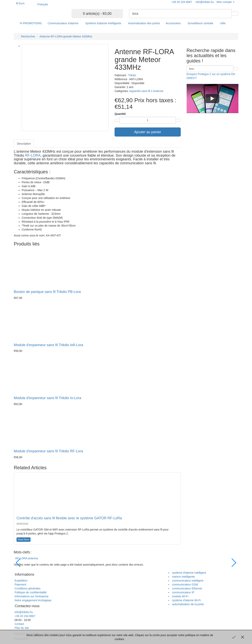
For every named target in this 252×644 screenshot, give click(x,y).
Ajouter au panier (148, 132)
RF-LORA (33, 155)
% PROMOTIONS (31, 23)
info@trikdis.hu (23, 612)
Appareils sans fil (140, 91)
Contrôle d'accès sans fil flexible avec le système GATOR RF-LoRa (69, 518)
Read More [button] (24, 540)
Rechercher (28, 36)
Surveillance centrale (200, 23)
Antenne (158, 91)
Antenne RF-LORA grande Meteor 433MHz (66, 36)
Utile (223, 23)
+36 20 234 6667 (25, 616)
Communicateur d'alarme (63, 23)
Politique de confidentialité (30, 592)
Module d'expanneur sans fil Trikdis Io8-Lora (49, 345)
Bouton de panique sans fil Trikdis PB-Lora (47, 292)
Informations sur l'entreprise (31, 596)
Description (24, 144)
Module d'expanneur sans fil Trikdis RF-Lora (48, 451)
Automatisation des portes (144, 23)
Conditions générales (27, 588)
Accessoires (173, 23)
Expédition (21, 581)
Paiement (20, 585)
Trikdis (132, 75)
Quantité (120, 114)
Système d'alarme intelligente (103, 23)
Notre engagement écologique (33, 600)
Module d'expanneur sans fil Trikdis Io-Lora (48, 398)
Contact (19, 624)
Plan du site (21, 628)
